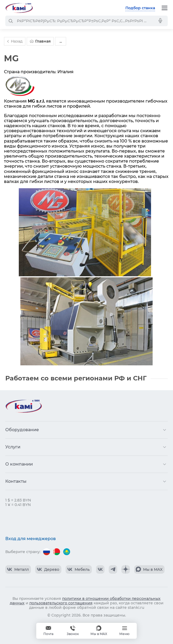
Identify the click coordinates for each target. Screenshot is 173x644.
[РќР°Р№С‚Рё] (11, 21)
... (61, 41)
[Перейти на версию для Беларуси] (57, 552)
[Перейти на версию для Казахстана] (67, 552)
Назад (14, 41)
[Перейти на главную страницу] (19, 8)
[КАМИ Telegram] (113, 569)
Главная (40, 41)
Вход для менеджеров (31, 539)
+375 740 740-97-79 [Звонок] (73, 631)
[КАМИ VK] (100, 569)
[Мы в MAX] (99, 631)
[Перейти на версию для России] (47, 552)
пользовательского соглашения (61, 603)
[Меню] (165, 8)
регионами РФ (99, 378)
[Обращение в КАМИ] (48, 631)
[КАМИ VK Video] (18, 569)
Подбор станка (140, 8)
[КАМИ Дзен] (126, 569)
